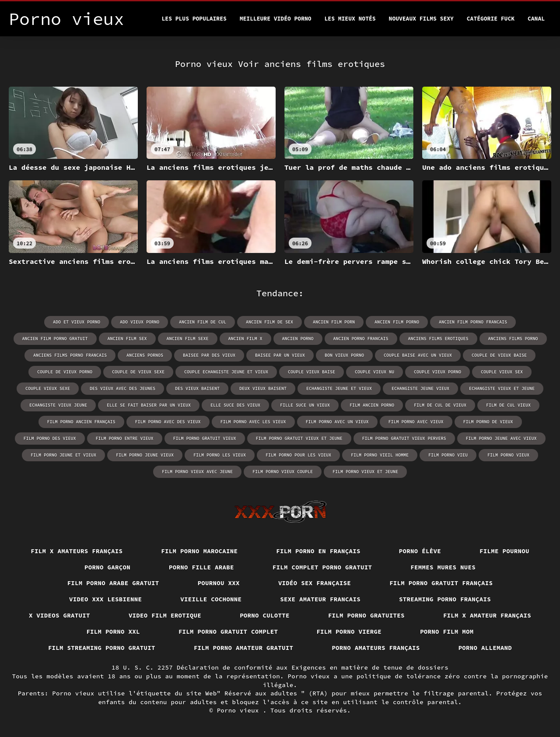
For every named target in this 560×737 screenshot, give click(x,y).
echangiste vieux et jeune (502, 388)
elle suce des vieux (235, 405)
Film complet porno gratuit (322, 567)
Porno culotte (265, 615)
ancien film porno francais (473, 322)
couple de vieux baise (499, 355)
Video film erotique (165, 615)
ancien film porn (334, 322)
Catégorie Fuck (491, 19)
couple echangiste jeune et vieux (226, 372)
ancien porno (298, 339)
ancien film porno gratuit (55, 339)
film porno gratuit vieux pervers (404, 438)
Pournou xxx (219, 583)
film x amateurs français (77, 551)
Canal (536, 19)
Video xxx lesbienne (105, 599)
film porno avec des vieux (168, 422)
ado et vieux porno (77, 322)
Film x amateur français (487, 615)
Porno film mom (447, 632)
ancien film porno (397, 322)
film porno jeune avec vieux (501, 438)
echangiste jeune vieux (420, 388)
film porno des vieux (50, 438)
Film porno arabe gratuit (113, 583)
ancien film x (245, 339)
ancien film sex (127, 339)
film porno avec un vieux (337, 422)
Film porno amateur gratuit (244, 648)
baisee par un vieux (280, 355)
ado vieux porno (140, 322)
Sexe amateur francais (320, 599)
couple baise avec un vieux (418, 355)
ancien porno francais (361, 339)
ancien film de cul (203, 322)
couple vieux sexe (48, 388)
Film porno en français (318, 551)
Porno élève (420, 551)
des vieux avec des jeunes (122, 388)
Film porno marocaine (199, 551)
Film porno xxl (113, 632)
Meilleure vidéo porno (276, 19)
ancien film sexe (188, 339)
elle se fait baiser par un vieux (149, 405)
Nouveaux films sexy (421, 19)
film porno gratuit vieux (205, 438)
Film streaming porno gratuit (102, 648)
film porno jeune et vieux (63, 455)
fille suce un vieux (305, 405)
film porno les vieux (220, 455)
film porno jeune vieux (145, 455)
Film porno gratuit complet (228, 632)
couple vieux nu (374, 372)
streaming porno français (445, 599)
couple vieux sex (502, 372)
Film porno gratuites (366, 615)
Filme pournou (504, 551)
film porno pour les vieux (298, 455)
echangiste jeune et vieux (339, 388)
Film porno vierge (349, 632)
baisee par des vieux (209, 355)
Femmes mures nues (443, 567)
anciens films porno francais (70, 355)
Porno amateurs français (376, 648)
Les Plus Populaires (194, 19)
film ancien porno (372, 405)
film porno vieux (508, 455)
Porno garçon (107, 567)
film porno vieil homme (380, 455)
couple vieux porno (437, 372)
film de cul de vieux (440, 405)
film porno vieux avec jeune (197, 472)
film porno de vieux (488, 422)
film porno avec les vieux (253, 422)
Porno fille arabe (201, 567)
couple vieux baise (311, 372)
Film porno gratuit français (441, 583)
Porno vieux (240, 710)
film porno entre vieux (125, 438)
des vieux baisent (197, 388)
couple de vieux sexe (138, 372)
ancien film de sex (269, 322)
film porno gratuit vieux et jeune (299, 438)
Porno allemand (485, 648)
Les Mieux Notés (350, 19)
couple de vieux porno (65, 372)
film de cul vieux (508, 405)
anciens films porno (513, 339)
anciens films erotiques (438, 339)
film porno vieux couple (283, 472)
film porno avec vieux (416, 422)
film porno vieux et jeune (365, 472)
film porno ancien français (81, 422)
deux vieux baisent (263, 388)
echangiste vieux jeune (58, 405)
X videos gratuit (59, 615)
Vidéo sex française (315, 583)
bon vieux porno (344, 355)
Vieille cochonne (211, 599)
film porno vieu (448, 455)
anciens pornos (145, 355)
